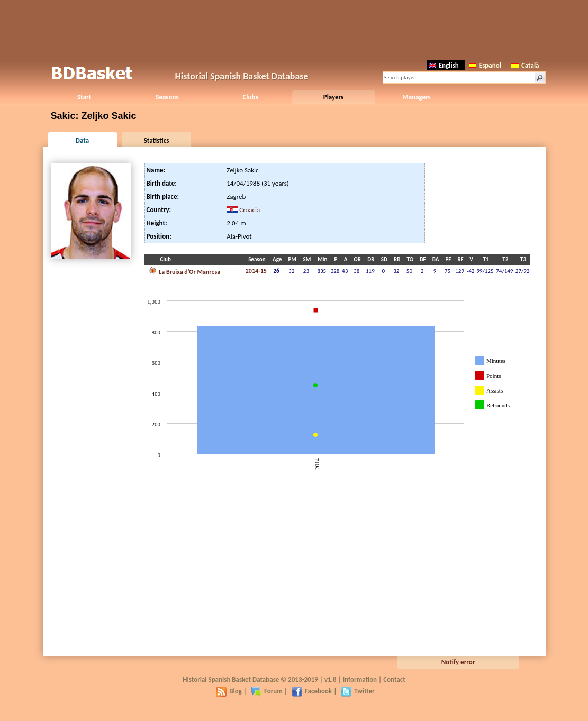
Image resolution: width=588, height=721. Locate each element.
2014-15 (256, 271)
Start (84, 97)
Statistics (157, 140)
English (444, 65)
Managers (416, 97)
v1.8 (331, 679)
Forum (267, 691)
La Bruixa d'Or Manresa (185, 271)
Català (525, 65)
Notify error (458, 662)
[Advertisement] (294, 29)
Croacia (250, 210)
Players (334, 97)
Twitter (358, 691)
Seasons (167, 97)
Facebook (312, 691)
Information (360, 679)
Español (485, 65)
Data (82, 140)
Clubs (250, 97)
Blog (229, 691)
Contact (394, 679)
